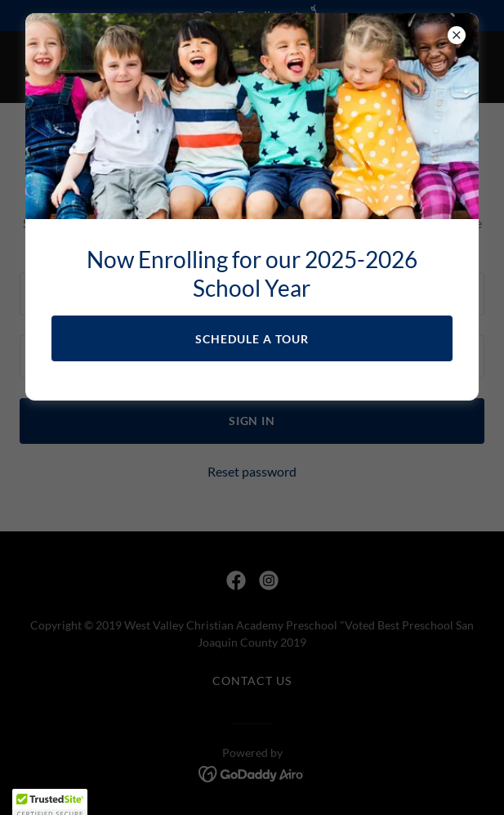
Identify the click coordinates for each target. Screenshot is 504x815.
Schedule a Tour (252, 339)
